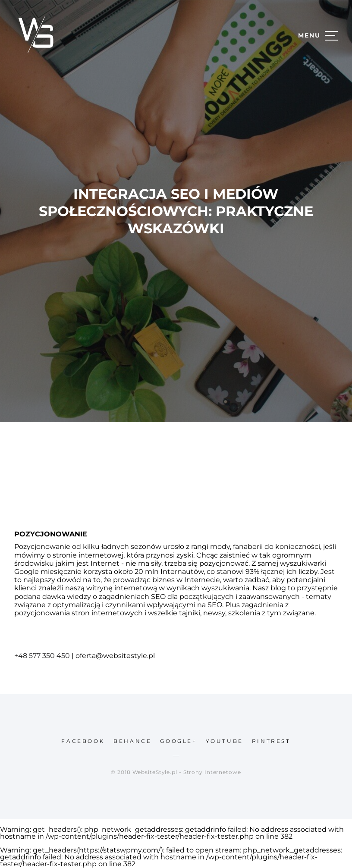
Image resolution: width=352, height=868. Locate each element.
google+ (178, 741)
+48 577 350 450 (42, 656)
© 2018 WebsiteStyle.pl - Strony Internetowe (176, 772)
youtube (225, 741)
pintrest (271, 741)
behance (132, 741)
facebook (83, 741)
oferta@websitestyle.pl (115, 656)
